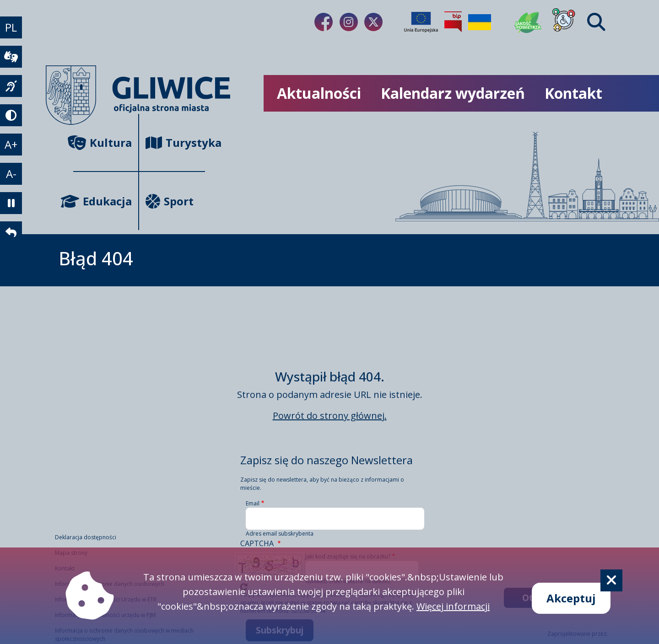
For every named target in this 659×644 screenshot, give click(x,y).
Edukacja (103, 201)
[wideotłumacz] (11, 57)
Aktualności (319, 93)
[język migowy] (11, 86)
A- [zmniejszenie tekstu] (11, 174)
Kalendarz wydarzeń (453, 93)
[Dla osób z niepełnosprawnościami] (564, 22)
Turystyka (175, 142)
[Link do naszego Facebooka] (324, 22)
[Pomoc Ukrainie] (480, 22)
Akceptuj (571, 598)
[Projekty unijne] (421, 22)
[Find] (596, 22)
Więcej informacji (453, 606)
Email (253, 503)
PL (11, 27)
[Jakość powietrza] (528, 22)
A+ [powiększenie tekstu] (11, 144)
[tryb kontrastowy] (11, 115)
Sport (170, 201)
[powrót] (11, 232)
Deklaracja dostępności (86, 537)
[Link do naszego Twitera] (373, 22)
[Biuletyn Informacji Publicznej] (453, 22)
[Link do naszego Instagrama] (349, 22)
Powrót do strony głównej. (330, 416)
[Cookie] (611, 580)
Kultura (103, 142)
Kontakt (573, 93)
